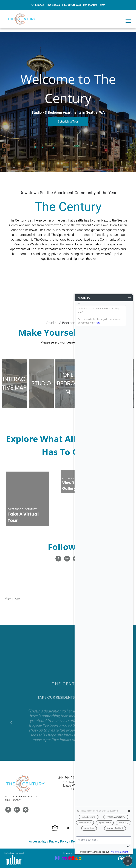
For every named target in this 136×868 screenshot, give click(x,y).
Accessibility (38, 841)
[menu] (128, 21)
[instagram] (67, 559)
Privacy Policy (59, 841)
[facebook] (58, 559)
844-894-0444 (68, 778)
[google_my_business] (26, 810)
